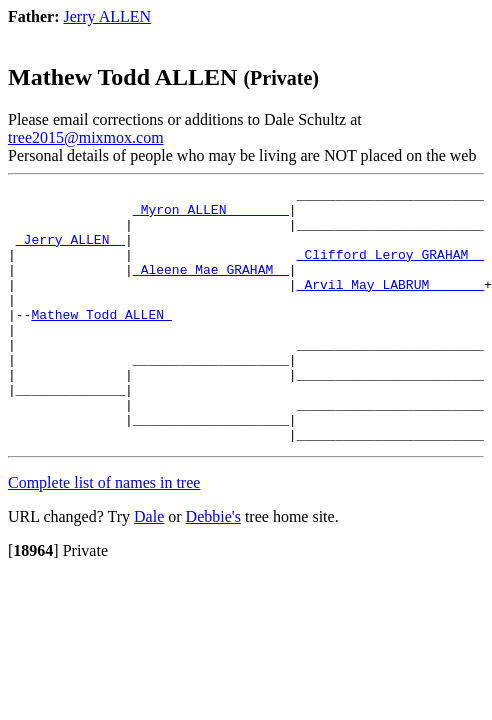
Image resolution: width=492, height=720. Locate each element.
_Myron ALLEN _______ (211, 215)
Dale (149, 567)
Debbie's (213, 567)
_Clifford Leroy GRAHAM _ (390, 269)
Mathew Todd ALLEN (101, 341)
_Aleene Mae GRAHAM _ (211, 287)
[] (33, 601)
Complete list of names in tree (104, 533)
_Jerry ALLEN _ (70, 251)
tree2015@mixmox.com (86, 137)
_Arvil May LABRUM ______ (390, 305)
